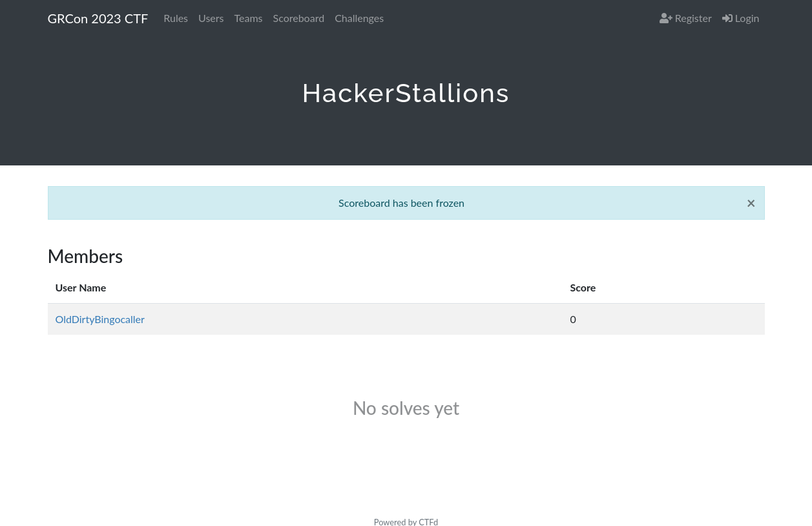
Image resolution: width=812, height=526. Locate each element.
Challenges (359, 18)
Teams (249, 18)
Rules (176, 18)
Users (211, 18)
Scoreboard (299, 18)
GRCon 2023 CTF (98, 18)
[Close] (751, 203)
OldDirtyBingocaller (100, 319)
